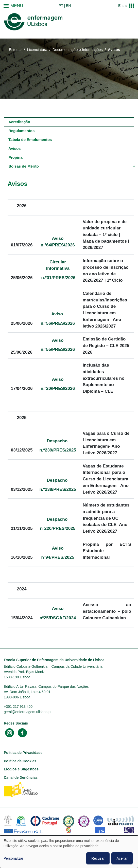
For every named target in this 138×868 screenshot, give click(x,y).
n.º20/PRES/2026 (58, 388)
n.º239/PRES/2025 (58, 450)
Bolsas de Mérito (24, 166)
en (68, 6)
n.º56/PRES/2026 (58, 323)
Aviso (58, 314)
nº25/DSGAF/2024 (58, 618)
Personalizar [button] (13, 858)
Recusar (98, 858)
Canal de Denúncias (21, 777)
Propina (15, 157)
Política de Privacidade (23, 753)
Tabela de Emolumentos (30, 140)
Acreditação (19, 122)
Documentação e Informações (78, 50)
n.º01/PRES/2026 (58, 278)
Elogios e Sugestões (21, 769)
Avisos (15, 148)
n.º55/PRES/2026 (58, 349)
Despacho (58, 441)
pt (61, 6)
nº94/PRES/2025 (58, 557)
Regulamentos (21, 131)
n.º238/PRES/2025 (58, 489)
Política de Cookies (20, 761)
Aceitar (122, 858)
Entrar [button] (123, 6)
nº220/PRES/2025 (58, 528)
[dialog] (69, 852)
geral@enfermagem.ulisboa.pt (28, 712)
